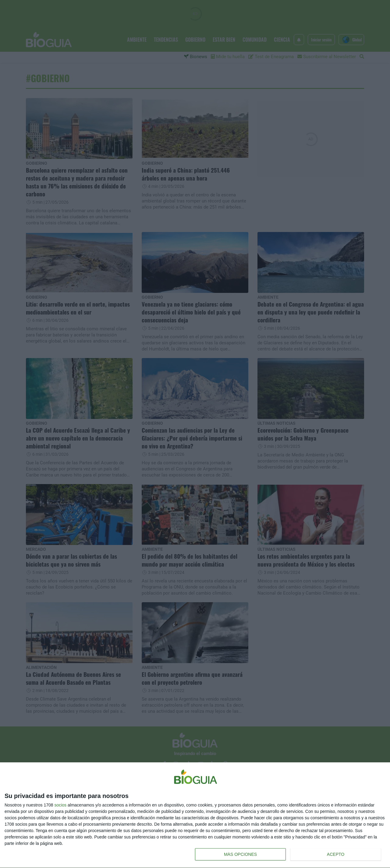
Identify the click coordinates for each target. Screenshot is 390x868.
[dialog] (195, 815)
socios (60, 805)
